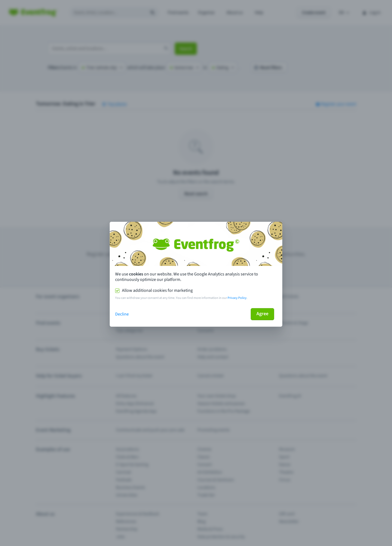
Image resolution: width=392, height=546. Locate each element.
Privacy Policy (237, 298)
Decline (122, 314)
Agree (262, 314)
